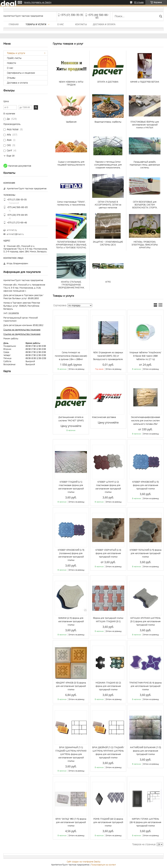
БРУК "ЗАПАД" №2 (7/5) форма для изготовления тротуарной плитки (71, 822)
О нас (60, 24)
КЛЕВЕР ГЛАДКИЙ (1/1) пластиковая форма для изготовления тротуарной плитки (71, 487)
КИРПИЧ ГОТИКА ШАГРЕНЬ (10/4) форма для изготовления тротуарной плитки (145, 822)
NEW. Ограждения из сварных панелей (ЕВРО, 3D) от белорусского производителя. (108, 356)
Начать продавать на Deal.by (38, 2)
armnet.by (12, 230)
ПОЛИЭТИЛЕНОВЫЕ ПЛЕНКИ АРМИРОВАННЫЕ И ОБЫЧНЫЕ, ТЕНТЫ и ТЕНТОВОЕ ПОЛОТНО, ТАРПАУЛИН (71, 245)
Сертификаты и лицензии (21, 73)
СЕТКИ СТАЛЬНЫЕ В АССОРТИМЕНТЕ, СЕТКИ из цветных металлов (108, 205)
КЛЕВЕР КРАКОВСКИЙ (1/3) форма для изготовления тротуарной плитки (145, 485)
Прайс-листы (14, 58)
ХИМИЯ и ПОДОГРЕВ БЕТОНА (145, 82)
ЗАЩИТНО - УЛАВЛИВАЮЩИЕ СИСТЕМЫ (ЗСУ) (108, 243)
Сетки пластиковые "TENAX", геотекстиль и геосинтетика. (71, 203)
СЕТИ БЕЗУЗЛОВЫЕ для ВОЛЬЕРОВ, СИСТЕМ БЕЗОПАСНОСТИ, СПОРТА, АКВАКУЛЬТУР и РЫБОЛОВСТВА (145, 205)
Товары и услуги (36, 24)
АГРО (108, 282)
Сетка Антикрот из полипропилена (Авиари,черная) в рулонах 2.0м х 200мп (71, 356)
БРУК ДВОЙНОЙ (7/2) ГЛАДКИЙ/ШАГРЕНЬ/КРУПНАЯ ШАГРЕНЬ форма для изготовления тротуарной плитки (108, 752)
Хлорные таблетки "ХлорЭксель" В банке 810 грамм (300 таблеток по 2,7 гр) (145, 356)
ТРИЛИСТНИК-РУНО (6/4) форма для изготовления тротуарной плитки (145, 686)
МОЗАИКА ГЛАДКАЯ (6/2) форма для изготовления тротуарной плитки (108, 686)
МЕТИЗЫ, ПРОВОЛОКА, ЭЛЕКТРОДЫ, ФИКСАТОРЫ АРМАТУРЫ (145, 245)
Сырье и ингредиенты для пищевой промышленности (71, 163)
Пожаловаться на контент (103, 865)
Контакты (81, 24)
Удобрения (71, 122)
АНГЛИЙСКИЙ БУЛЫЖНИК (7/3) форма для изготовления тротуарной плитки (145, 751)
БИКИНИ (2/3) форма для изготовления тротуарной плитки (71, 621)
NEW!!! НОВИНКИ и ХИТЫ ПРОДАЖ (71, 83)
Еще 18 (11, 156)
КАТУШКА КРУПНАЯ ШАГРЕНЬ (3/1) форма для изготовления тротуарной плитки (145, 621)
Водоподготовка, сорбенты (108, 122)
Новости (12, 63)
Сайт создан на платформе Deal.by (84, 862)
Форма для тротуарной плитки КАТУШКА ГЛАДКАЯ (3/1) (108, 620)
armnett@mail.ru (15, 234)
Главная (14, 24)
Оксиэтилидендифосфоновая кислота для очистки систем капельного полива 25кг (146, 421)
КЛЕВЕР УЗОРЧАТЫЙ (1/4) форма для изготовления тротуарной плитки (108, 553)
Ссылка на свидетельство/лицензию (22, 330)
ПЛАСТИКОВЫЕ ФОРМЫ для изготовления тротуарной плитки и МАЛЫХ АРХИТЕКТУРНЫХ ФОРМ (145, 125)
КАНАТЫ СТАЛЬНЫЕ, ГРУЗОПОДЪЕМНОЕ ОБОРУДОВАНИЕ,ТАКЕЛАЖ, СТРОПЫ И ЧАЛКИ (71, 285)
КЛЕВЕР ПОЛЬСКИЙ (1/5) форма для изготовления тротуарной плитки (146, 553)
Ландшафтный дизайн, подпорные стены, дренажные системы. (145, 165)
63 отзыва (139, 2)
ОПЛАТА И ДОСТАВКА (108, 82)
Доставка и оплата (104, 24)
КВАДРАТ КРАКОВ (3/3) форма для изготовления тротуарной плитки (71, 686)
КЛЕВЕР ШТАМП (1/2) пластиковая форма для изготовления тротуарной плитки (108, 487)
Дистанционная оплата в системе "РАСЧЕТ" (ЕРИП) (71, 419)
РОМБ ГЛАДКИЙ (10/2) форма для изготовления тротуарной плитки (108, 822)
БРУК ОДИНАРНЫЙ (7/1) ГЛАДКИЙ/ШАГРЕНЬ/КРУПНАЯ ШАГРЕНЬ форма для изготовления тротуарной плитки (71, 754)
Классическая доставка (104, 417)
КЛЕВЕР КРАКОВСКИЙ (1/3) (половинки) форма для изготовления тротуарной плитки (71, 555)
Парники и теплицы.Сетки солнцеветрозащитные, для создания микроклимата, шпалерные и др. (108, 165)
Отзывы (11, 78)
